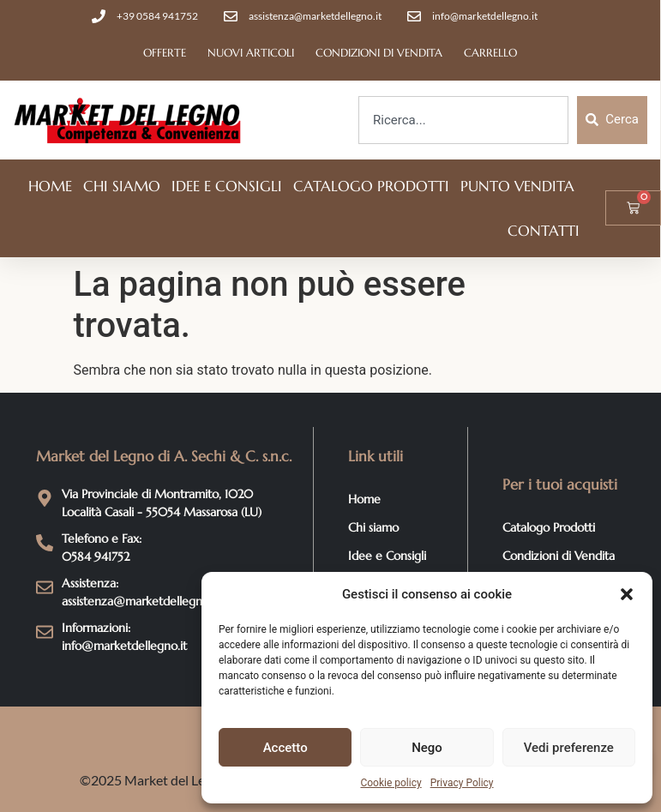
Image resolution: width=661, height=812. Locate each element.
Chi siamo (122, 186)
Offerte (165, 53)
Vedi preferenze (569, 748)
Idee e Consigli (227, 186)
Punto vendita (517, 186)
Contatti (544, 231)
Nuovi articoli (251, 53)
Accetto (285, 748)
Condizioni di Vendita (379, 53)
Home (50, 186)
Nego (427, 748)
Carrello (490, 53)
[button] (627, 594)
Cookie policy (391, 783)
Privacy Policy (462, 783)
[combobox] (463, 120)
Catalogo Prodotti (371, 186)
